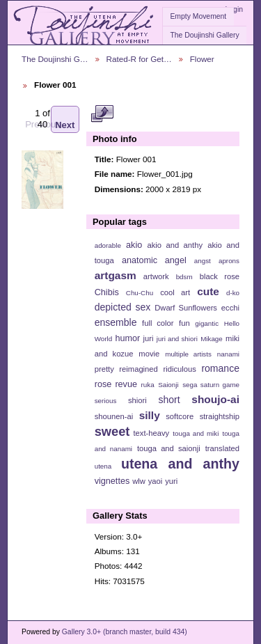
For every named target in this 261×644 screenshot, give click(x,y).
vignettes (112, 481)
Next (65, 119)
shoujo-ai (215, 399)
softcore (180, 416)
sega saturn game (211, 385)
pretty (104, 369)
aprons (229, 261)
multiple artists (188, 354)
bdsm (184, 277)
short (169, 400)
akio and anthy (175, 245)
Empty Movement (198, 16)
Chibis (107, 292)
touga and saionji (169, 448)
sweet (112, 431)
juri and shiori (177, 339)
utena (103, 466)
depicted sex (123, 307)
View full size (102, 113)
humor (127, 338)
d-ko (233, 293)
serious (106, 401)
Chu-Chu (140, 293)
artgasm (116, 275)
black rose (220, 276)
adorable (108, 245)
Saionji (168, 385)
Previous (43, 119)
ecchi (230, 308)
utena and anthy (180, 464)
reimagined (139, 369)
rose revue (116, 384)
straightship (220, 416)
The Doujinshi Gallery (204, 35)
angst (203, 261)
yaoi (156, 481)
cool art (175, 292)
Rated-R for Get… (139, 59)
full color (158, 323)
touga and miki (196, 433)
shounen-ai (114, 416)
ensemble (116, 322)
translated (222, 448)
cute (208, 291)
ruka (148, 385)
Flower (202, 59)
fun (184, 323)
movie (149, 354)
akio (134, 245)
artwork (156, 276)
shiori (137, 400)
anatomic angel (154, 260)
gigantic (207, 323)
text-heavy (151, 433)
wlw (139, 481)
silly (150, 415)
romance (220, 368)
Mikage (212, 339)
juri (149, 338)
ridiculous (179, 369)
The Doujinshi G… (55, 59)
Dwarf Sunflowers (186, 308)
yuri (171, 481)
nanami (228, 354)
